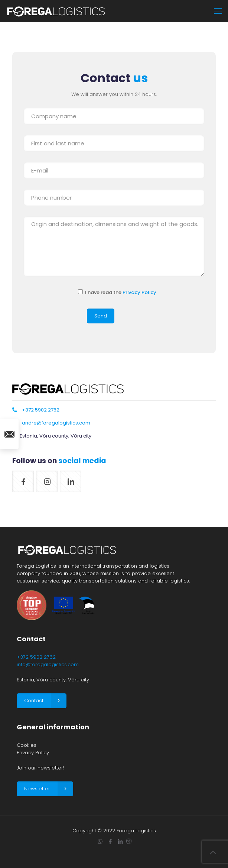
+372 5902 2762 (41, 410)
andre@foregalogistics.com (56, 423)
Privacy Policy (139, 292)
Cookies (27, 745)
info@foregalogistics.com (48, 664)
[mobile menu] (218, 11)
